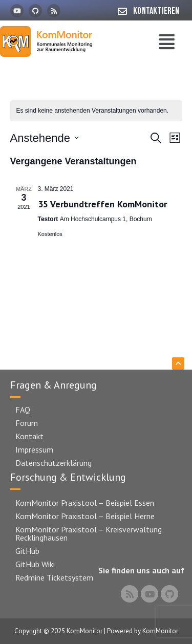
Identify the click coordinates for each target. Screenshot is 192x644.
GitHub (27, 551)
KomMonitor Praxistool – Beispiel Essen (85, 503)
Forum (27, 423)
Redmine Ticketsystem (54, 577)
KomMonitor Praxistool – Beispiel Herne (85, 516)
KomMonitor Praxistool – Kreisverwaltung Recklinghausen (89, 533)
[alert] (96, 111)
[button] (167, 42)
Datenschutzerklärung (54, 463)
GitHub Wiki (35, 564)
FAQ (23, 410)
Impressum (34, 449)
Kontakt (29, 436)
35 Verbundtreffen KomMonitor (102, 204)
